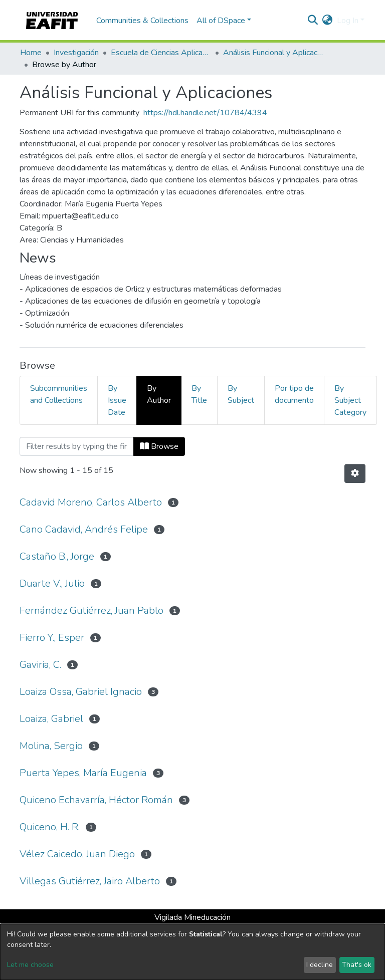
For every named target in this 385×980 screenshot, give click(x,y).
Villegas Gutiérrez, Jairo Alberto (90, 881)
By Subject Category (350, 400)
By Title (199, 394)
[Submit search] (313, 21)
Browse (159, 446)
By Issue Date (117, 400)
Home (31, 53)
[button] (328, 21)
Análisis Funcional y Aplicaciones (273, 53)
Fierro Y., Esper (52, 638)
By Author (159, 394)
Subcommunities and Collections (59, 394)
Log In (348, 21)
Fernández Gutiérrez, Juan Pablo (91, 610)
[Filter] (77, 446)
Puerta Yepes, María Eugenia (83, 773)
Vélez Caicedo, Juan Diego (77, 854)
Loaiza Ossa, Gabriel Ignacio (81, 692)
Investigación (76, 53)
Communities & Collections (142, 21)
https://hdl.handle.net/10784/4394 (205, 113)
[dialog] (192, 952)
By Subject (241, 394)
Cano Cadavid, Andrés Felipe (84, 529)
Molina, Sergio (51, 746)
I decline (320, 965)
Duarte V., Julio (52, 583)
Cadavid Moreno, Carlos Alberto (91, 502)
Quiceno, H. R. (50, 827)
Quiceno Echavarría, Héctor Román (96, 800)
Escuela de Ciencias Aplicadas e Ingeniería (161, 53)
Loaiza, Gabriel (51, 719)
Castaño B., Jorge (57, 556)
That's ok (357, 965)
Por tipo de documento (294, 394)
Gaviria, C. (40, 665)
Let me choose (30, 965)
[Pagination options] (355, 473)
